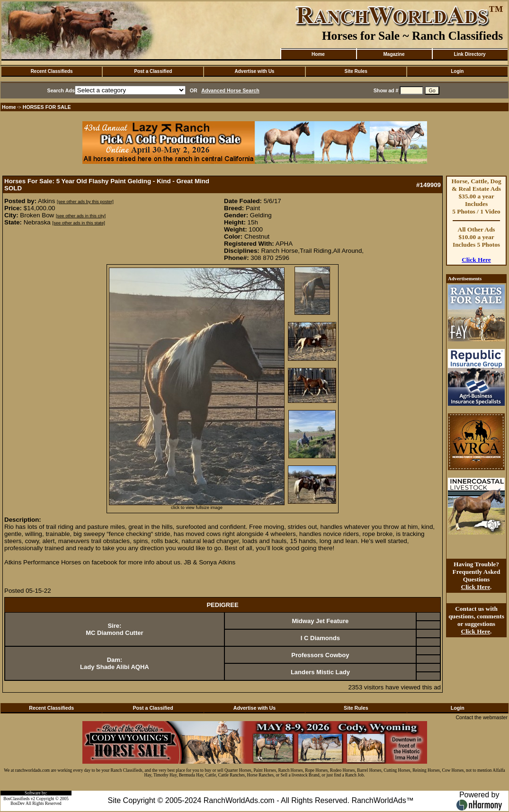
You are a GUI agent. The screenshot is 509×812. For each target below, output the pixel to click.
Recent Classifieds (52, 71)
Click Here (476, 260)
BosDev (18, 803)
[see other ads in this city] (81, 216)
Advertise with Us (255, 71)
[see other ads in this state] (78, 223)
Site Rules (356, 71)
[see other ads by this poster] (85, 202)
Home (318, 54)
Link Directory (469, 54)
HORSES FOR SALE (47, 107)
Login (457, 71)
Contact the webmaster (482, 717)
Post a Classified (153, 71)
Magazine (394, 54)
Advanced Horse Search (230, 90)
